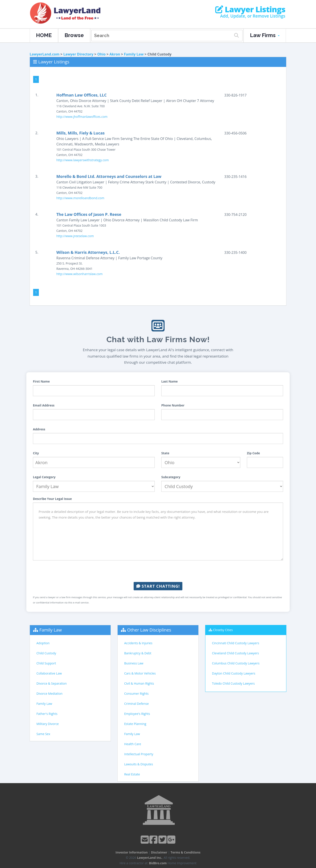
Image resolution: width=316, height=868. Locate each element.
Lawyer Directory (78, 54)
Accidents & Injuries (138, 643)
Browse (74, 35)
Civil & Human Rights (139, 683)
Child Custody (46, 653)
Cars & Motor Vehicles (140, 673)
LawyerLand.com (45, 54)
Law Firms (265, 35)
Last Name (170, 381)
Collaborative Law (49, 673)
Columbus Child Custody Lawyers (236, 663)
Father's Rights (47, 714)
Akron (115, 54)
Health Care (133, 744)
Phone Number (173, 405)
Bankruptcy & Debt (138, 653)
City (36, 453)
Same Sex (43, 734)
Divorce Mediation (49, 694)
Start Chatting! (158, 586)
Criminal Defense (136, 704)
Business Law (134, 663)
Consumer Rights (136, 694)
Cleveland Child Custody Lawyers (235, 653)
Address (39, 429)
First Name (41, 381)
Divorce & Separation (52, 683)
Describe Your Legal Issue (52, 499)
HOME (44, 35)
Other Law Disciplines (149, 630)
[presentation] (158, 571)
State (165, 453)
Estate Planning (135, 724)
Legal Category (44, 477)
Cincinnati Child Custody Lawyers (236, 643)
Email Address (44, 405)
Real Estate (132, 774)
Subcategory (171, 477)
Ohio (101, 54)
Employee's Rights (137, 714)
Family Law (134, 54)
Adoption (43, 643)
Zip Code (253, 453)
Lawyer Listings (250, 9)
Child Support (46, 663)
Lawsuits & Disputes (139, 764)
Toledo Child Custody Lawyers (233, 683)
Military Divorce (48, 724)
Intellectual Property (139, 754)
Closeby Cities (223, 630)
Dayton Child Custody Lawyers (234, 673)
